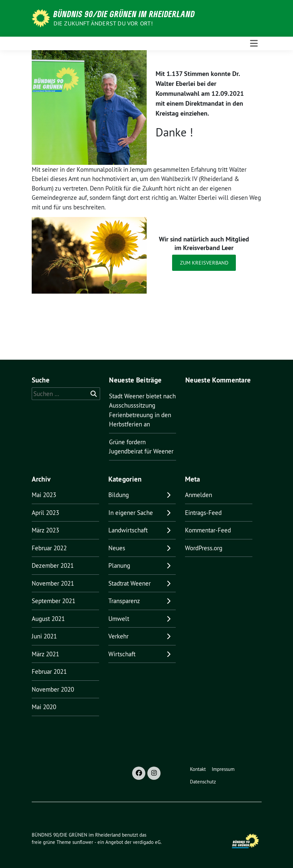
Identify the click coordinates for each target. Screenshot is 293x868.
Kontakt (198, 769)
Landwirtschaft (128, 530)
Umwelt (119, 619)
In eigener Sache (131, 513)
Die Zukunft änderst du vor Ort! (103, 23)
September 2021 (54, 601)
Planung (119, 565)
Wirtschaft (122, 654)
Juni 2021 (44, 636)
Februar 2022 (49, 548)
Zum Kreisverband (204, 263)
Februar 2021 (49, 671)
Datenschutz (203, 782)
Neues (117, 548)
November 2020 (53, 689)
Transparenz (124, 601)
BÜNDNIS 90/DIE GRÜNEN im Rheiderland (124, 14)
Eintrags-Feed (203, 513)
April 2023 (45, 513)
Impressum (223, 769)
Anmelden (199, 495)
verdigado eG (147, 842)
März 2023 (45, 530)
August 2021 (48, 619)
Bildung (119, 495)
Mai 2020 (44, 707)
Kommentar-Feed (208, 530)
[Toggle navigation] (254, 44)
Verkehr (118, 636)
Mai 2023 (44, 495)
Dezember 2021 (53, 565)
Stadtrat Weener (129, 583)
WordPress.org (204, 548)
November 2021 (53, 583)
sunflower (83, 842)
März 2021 (45, 654)
